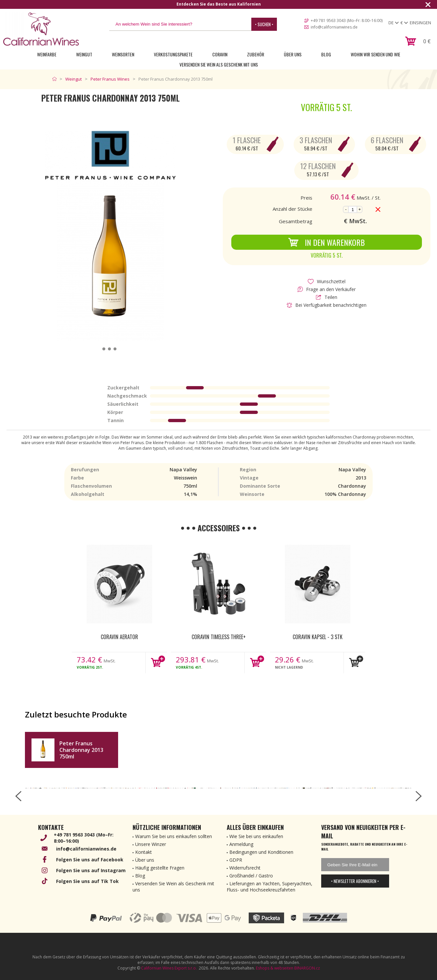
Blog (326, 54)
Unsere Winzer (151, 844)
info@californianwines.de (334, 27)
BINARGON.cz (307, 968)
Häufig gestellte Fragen (160, 868)
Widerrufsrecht (245, 868)
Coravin (220, 54)
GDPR (236, 860)
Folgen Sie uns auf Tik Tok (87, 881)
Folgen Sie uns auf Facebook (90, 860)
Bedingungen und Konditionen (261, 852)
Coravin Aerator (119, 637)
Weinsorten (123, 54)
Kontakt (144, 852)
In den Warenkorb (326, 242)
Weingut (84, 54)
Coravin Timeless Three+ (219, 637)
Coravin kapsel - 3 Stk (318, 637)
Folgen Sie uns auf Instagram (91, 870)
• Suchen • (264, 24)
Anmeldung (241, 844)
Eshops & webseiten (275, 968)
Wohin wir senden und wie (375, 54)
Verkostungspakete (173, 54)
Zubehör (256, 54)
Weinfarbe (47, 54)
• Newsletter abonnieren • (355, 881)
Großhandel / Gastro (251, 876)
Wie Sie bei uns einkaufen (256, 836)
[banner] (41, 29)
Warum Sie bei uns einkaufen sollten (174, 836)
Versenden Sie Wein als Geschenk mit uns (219, 64)
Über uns (293, 54)
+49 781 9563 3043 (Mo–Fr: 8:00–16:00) (347, 20)
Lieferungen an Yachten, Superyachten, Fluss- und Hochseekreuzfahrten (270, 887)
